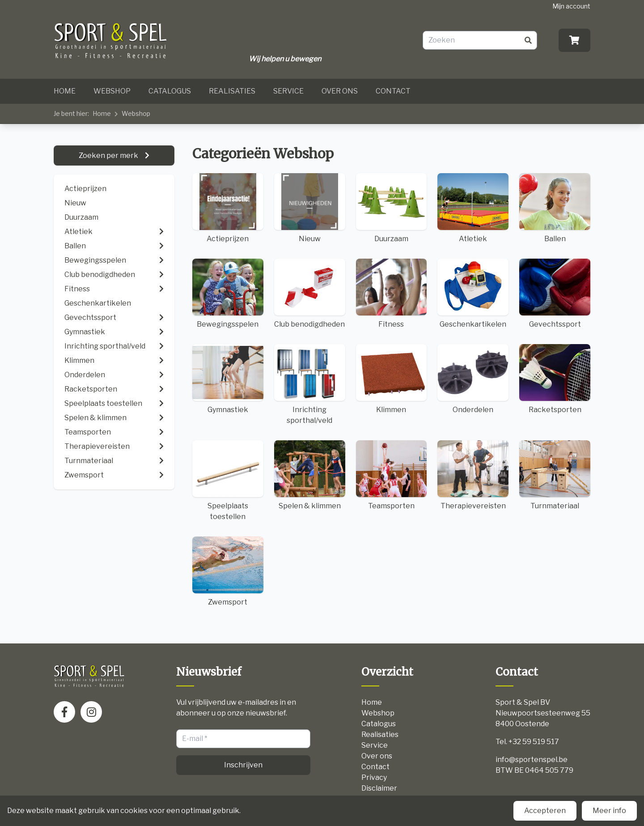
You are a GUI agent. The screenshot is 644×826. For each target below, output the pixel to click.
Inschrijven (243, 765)
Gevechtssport (555, 294)
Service (288, 91)
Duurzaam (81, 217)
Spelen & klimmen (310, 475)
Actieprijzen (85, 189)
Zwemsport (228, 571)
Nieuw (75, 203)
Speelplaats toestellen (228, 481)
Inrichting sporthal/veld (310, 384)
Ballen (555, 208)
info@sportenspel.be (532, 760)
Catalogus (170, 91)
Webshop (112, 91)
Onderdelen (473, 379)
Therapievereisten (473, 475)
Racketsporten (555, 379)
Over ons (340, 91)
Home (65, 91)
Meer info (609, 811)
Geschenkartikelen (473, 294)
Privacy (374, 777)
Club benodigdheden (310, 294)
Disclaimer (379, 788)
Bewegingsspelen (228, 294)
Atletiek (473, 208)
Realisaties (232, 91)
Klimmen (392, 379)
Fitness (392, 294)
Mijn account (571, 6)
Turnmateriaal (555, 475)
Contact (393, 91)
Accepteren (545, 811)
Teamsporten (392, 475)
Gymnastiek (228, 379)
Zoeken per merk (109, 155)
